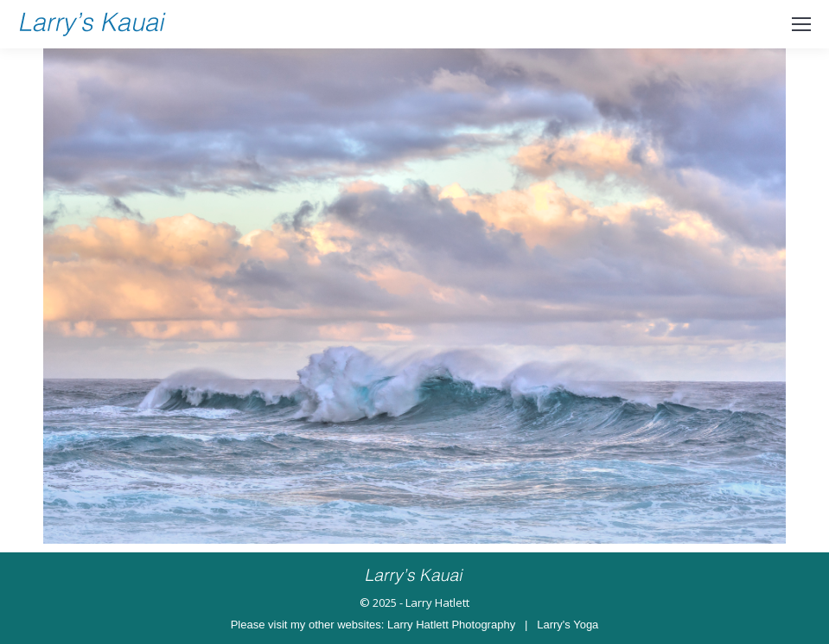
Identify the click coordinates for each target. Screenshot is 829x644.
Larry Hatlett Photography (451, 625)
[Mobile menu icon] (801, 24)
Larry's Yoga (568, 625)
